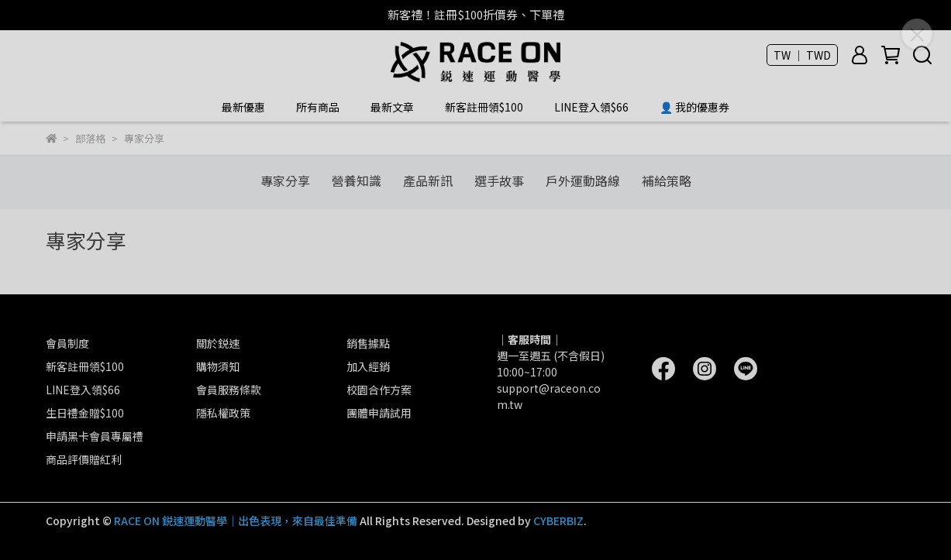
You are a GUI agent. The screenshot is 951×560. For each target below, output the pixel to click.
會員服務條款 (229, 390)
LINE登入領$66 (591, 107)
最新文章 (392, 107)
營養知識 (357, 180)
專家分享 (285, 180)
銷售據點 (368, 343)
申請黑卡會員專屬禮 (95, 436)
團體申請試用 (379, 413)
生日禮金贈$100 (85, 413)
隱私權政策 (223, 413)
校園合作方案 (379, 390)
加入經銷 (368, 366)
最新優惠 (243, 107)
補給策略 (667, 180)
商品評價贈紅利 (84, 459)
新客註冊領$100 (484, 107)
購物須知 (218, 366)
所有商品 (318, 107)
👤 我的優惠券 (694, 107)
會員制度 (67, 343)
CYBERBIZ (558, 520)
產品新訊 (428, 180)
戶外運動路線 (583, 180)
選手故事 (499, 180)
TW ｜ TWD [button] (802, 55)
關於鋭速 (218, 343)
